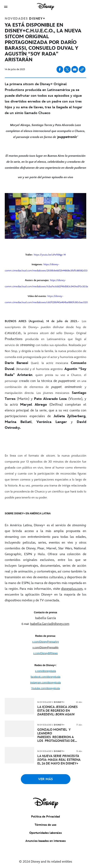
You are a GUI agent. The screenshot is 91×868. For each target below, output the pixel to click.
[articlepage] (20, 713)
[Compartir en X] (67, 69)
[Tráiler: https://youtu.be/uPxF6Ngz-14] (45, 255)
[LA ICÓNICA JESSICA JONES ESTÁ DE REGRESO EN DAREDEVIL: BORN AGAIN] (60, 711)
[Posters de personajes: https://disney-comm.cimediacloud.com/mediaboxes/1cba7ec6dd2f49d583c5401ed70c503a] (45, 283)
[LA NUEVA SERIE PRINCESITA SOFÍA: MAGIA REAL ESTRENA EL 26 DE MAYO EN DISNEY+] (60, 760)
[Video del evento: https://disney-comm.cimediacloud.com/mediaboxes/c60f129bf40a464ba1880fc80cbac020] (45, 299)
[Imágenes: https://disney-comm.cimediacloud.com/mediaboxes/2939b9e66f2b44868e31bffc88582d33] (45, 267)
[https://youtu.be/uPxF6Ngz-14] (50, 254)
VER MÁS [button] (45, 779)
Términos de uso (45, 825)
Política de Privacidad (45, 817)
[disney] (46, 803)
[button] (6, 7)
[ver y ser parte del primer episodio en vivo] (45, 177)
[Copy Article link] (82, 69)
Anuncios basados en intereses (45, 841)
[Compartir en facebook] (60, 69)
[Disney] (46, 7)
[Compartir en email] (75, 69)
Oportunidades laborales (45, 833)
